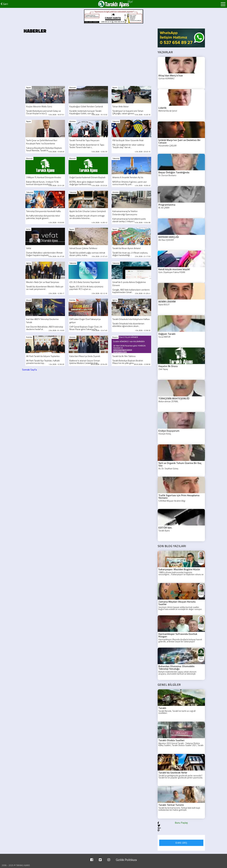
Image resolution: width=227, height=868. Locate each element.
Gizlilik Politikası (126, 860)
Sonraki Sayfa (29, 370)
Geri (4, 4)
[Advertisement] (88, 61)
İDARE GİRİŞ (181, 843)
